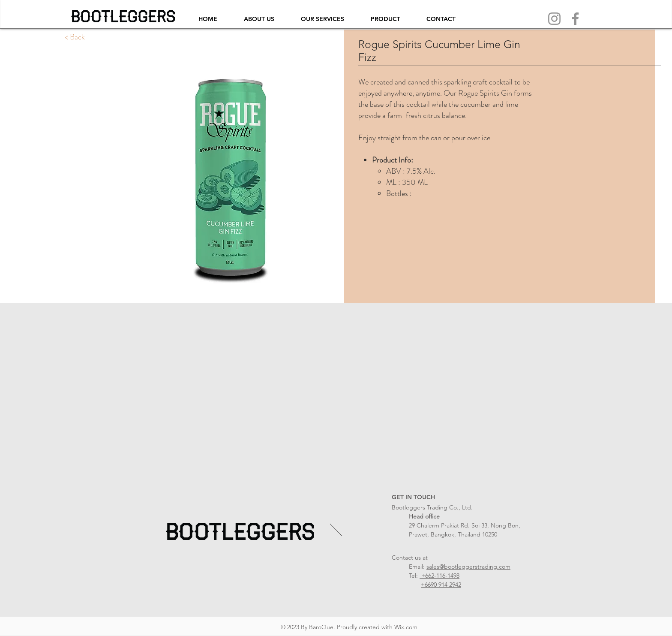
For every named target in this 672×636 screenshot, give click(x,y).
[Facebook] (575, 19)
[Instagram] (554, 19)
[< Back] (75, 37)
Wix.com (406, 627)
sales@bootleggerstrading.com (468, 567)
